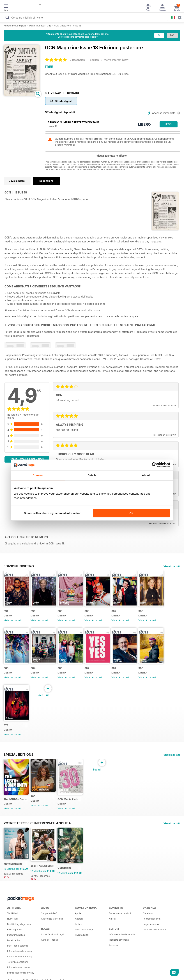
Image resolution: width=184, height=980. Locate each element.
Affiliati (112, 919)
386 (141, 611)
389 (60, 611)
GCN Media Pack (68, 799)
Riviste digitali (82, 935)
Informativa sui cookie (18, 967)
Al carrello (17, 620)
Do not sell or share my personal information (53, 513)
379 (6, 725)
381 (114, 668)
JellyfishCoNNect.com (154, 930)
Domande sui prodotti (120, 913)
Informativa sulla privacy (20, 951)
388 (87, 611)
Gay (49, 26)
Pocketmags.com (152, 919)
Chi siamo (148, 913)
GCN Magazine (62, 26)
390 (33, 611)
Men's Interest (36, 26)
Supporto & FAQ (49, 913)
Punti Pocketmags (84, 930)
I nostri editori (14, 940)
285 (33, 796)
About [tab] (146, 475)
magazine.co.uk (151, 924)
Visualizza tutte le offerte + (113, 156)
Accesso (113, 945)
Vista (6, 620)
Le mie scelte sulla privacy (21, 973)
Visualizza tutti (172, 566)
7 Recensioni (78, 60)
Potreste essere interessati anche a (37, 823)
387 (114, 611)
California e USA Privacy (20, 957)
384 (33, 668)
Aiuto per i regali (49, 940)
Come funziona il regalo (53, 934)
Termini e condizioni (17, 962)
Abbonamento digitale (15, 26)
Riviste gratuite (15, 930)
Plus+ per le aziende (18, 946)
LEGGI (168, 124)
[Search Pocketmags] (7, 18)
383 (60, 668)
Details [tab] (92, 475)
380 (141, 668)
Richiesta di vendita (119, 940)
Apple (78, 913)
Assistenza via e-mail (52, 919)
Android (79, 919)
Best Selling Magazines (19, 924)
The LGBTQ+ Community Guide (16, 799)
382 (87, 668)
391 (6, 611)
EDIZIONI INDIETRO (19, 566)
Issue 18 (77, 26)
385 (6, 668)
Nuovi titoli (13, 919)
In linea (79, 924)
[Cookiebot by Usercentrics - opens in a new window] (154, 465)
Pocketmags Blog (16, 935)
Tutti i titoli (12, 913)
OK (131, 513)
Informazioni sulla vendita (122, 934)
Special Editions (19, 754)
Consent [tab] (38, 475)
